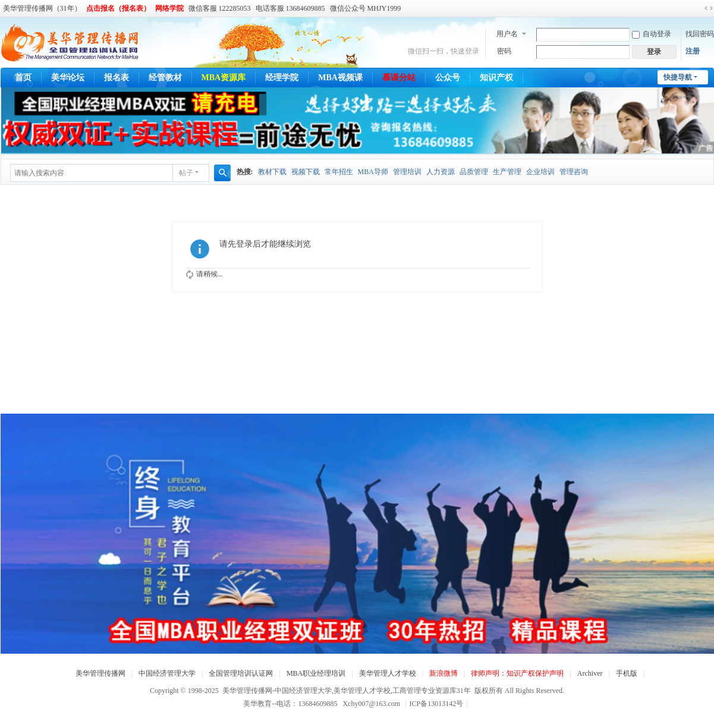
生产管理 (507, 172)
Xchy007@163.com (371, 704)
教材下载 (272, 172)
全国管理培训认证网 (241, 673)
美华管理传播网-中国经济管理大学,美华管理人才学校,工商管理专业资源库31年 (347, 691)
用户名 (507, 34)
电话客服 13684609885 (290, 8)
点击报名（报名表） (118, 8)
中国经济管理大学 (167, 673)
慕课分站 (399, 78)
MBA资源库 (224, 78)
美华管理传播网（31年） (42, 8)
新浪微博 (444, 673)
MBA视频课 (340, 78)
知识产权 (496, 78)
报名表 (117, 78)
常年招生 (339, 172)
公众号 (448, 78)
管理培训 (407, 172)
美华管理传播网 (100, 673)
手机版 (627, 673)
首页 (23, 78)
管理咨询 (574, 172)
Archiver (590, 673)
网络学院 (169, 8)
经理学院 (282, 78)
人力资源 (441, 172)
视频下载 (306, 172)
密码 (504, 51)
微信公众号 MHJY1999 (366, 8)
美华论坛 (68, 78)
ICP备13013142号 (439, 704)
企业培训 (540, 172)
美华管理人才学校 (388, 673)
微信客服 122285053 (220, 8)
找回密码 (700, 34)
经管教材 (165, 78)
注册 (693, 51)
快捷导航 (678, 77)
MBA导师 (373, 172)
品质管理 (474, 172)
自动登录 (652, 34)
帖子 (186, 173)
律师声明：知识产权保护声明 (517, 673)
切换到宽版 (709, 8)
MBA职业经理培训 (316, 673)
